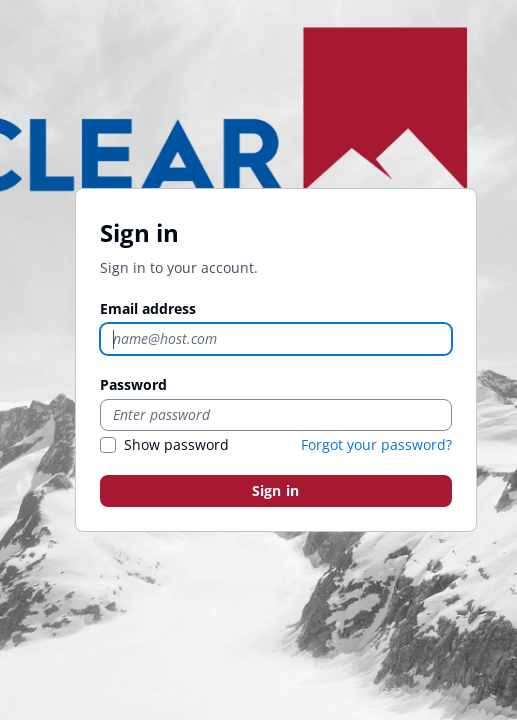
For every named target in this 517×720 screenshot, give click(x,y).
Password (133, 384)
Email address (148, 308)
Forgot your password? (376, 444)
